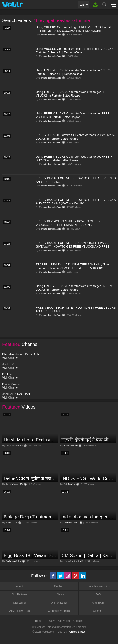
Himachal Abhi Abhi (74, 561)
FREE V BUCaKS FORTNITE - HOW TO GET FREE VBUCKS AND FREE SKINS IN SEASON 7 (70, 223)
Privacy (50, 621)
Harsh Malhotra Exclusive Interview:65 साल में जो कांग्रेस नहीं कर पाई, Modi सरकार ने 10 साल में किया (30, 440)
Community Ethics (59, 611)
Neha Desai (12, 523)
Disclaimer (19, 603)
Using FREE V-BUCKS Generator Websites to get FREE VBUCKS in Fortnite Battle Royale (73, 94)
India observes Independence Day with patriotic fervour (88, 517)
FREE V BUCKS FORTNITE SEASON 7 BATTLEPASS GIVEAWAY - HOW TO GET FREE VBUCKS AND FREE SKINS (73, 246)
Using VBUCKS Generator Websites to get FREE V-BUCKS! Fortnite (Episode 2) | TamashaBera (75, 51)
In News (59, 594)
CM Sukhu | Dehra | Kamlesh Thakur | (88, 555)
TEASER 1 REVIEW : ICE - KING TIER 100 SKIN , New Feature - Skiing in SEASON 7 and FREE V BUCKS (72, 266)
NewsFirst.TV (71, 446)
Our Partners (20, 594)
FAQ (98, 594)
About (20, 586)
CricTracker (70, 484)
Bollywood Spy (14, 561)
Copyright (64, 621)
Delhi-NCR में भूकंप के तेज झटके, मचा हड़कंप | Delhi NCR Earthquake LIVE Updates (30, 478)
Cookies (78, 621)
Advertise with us (20, 611)
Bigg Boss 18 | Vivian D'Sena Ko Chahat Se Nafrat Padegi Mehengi (30, 555)
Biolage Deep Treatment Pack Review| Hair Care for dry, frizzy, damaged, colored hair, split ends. (30, 517)
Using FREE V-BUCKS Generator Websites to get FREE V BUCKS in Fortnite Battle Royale (74, 158)
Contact (59, 586)
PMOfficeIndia (71, 523)
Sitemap (98, 611)
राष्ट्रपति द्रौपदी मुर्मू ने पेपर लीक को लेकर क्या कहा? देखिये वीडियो (88, 440)
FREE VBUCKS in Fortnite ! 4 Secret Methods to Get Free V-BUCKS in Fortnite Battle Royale (75, 137)
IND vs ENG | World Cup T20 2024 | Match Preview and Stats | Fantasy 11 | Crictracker (88, 478)
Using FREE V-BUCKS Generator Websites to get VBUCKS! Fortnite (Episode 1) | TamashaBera (75, 72)
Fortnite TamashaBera (50, 35)
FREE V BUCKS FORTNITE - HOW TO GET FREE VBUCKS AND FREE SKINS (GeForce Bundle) (76, 202)
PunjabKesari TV (14, 446)
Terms (39, 621)
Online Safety (59, 603)
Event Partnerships (98, 586)
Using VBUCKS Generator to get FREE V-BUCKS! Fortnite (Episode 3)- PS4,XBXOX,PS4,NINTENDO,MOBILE (74, 29)
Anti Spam (98, 603)
